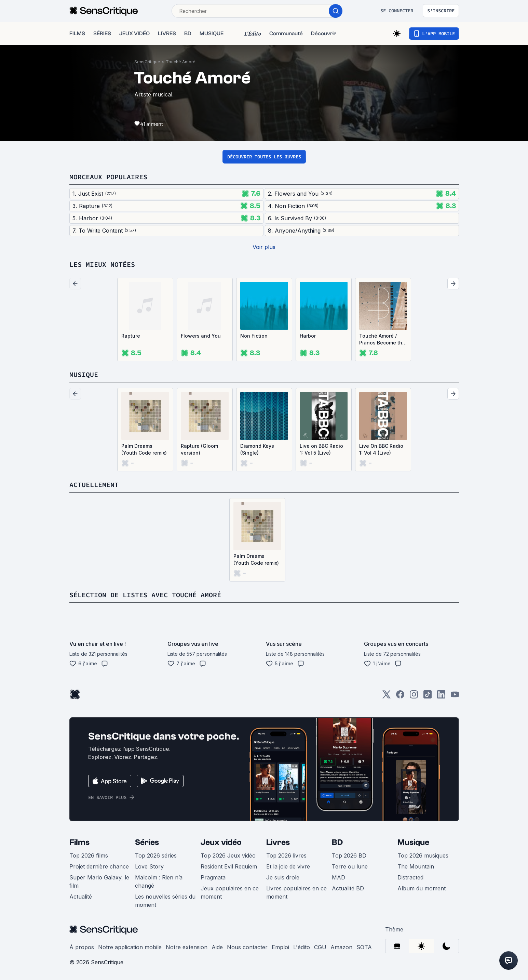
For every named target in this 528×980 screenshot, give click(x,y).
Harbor (308, 336)
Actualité (81, 897)
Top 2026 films (89, 855)
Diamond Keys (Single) (257, 449)
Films (79, 842)
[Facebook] (400, 697)
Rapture (131, 336)
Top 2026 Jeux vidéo (228, 855)
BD (337, 842)
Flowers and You (201, 336)
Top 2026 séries (156, 855)
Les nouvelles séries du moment (165, 901)
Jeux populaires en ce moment (230, 892)
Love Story (149, 866)
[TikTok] (428, 697)
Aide (217, 947)
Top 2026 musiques (423, 855)
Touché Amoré (181, 62)
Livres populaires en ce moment (296, 892)
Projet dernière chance (99, 866)
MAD (339, 877)
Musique (413, 842)
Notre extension (187, 947)
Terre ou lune (350, 866)
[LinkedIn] (441, 697)
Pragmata (213, 877)
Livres (278, 842)
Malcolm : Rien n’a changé (159, 881)
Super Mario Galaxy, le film (99, 881)
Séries (147, 842)
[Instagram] (414, 697)
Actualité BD (348, 888)
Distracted (410, 877)
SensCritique (147, 62)
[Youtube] (455, 697)
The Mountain (416, 866)
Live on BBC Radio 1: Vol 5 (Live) (321, 449)
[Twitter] (387, 697)
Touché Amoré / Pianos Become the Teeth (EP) (382, 339)
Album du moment (422, 888)
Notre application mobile (130, 947)
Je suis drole (283, 877)
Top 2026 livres (286, 855)
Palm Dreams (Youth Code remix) (144, 449)
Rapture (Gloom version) (199, 449)
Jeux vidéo (221, 842)
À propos (82, 947)
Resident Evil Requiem (229, 866)
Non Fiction (254, 336)
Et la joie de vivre (288, 866)
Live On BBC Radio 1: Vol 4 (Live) (381, 449)
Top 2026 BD (349, 855)
